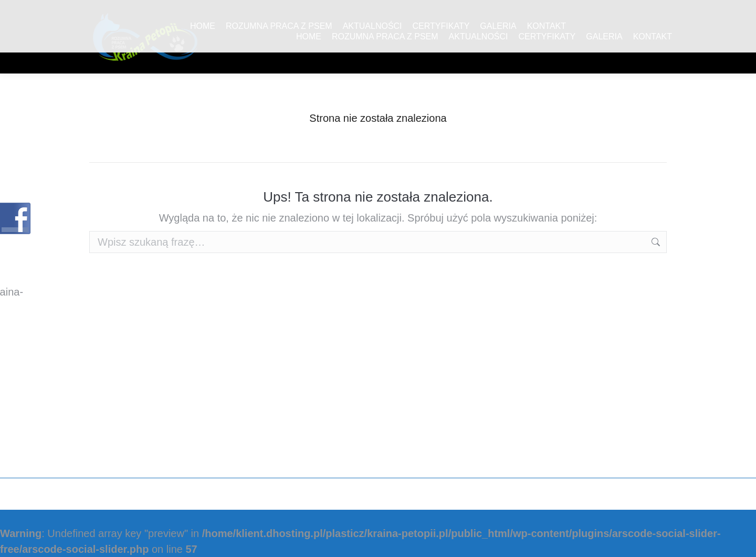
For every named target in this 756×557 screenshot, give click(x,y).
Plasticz (649, 494)
